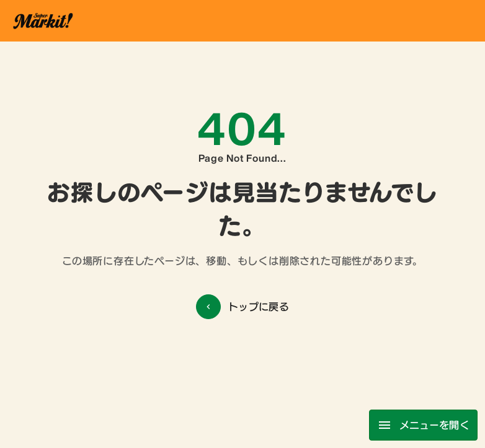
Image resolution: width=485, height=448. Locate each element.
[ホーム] (42, 20)
